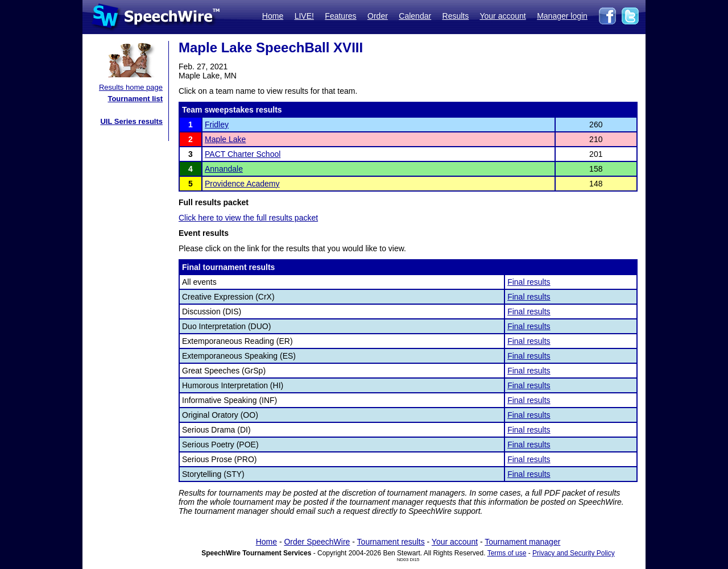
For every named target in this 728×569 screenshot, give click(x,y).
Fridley (217, 124)
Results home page (131, 87)
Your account (502, 16)
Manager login (562, 16)
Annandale (224, 169)
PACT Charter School (243, 154)
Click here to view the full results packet (248, 218)
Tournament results (391, 542)
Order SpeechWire (317, 542)
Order (378, 16)
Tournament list (135, 99)
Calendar (415, 16)
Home (273, 16)
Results (456, 16)
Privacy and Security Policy (574, 553)
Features (340, 16)
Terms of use (507, 553)
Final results (529, 282)
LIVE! (304, 16)
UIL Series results (131, 121)
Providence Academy (242, 184)
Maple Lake (225, 139)
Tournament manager (522, 542)
